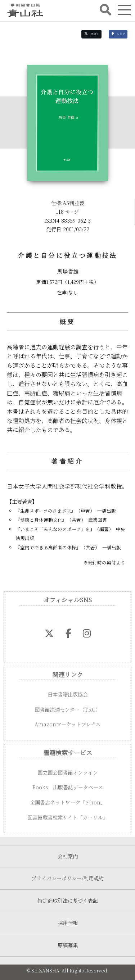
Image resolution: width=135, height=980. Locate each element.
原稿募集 (68, 945)
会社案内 (68, 856)
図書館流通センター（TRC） (67, 709)
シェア (118, 34)
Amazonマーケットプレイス (67, 724)
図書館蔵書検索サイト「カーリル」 (67, 817)
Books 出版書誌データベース (68, 787)
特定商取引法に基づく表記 (68, 900)
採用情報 (68, 923)
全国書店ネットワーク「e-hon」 (68, 802)
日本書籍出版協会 (68, 694)
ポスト (92, 34)
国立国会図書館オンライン (68, 772)
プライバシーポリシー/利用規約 (67, 878)
